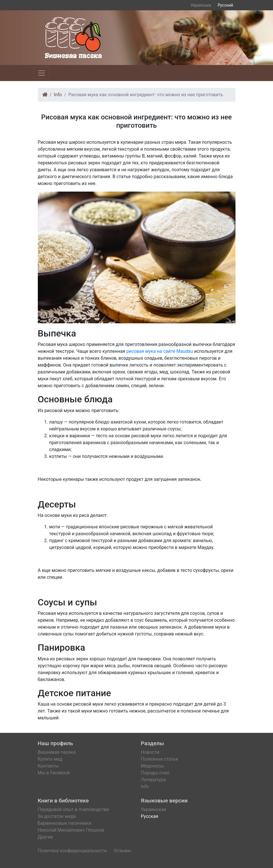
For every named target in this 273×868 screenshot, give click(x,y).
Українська (201, 5)
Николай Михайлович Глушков (71, 830)
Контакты (48, 766)
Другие (45, 837)
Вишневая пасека (57, 752)
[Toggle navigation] (42, 73)
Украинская (154, 809)
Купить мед (50, 759)
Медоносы (152, 766)
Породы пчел (155, 773)
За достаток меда (57, 816)
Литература (153, 780)
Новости (150, 752)
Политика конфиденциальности (72, 851)
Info (58, 95)
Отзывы (122, 851)
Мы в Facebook (54, 773)
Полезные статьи (160, 759)
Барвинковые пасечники (65, 823)
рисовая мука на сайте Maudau (160, 351)
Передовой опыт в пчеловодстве (73, 809)
